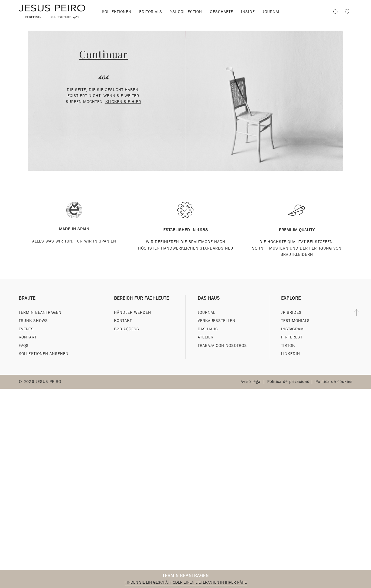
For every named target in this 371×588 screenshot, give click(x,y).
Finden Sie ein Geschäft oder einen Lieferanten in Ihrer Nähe (186, 582)
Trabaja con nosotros (222, 345)
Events (26, 329)
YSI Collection (186, 12)
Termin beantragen (186, 575)
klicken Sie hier (123, 102)
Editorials (151, 12)
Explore (291, 298)
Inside (248, 12)
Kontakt (28, 337)
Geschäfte (222, 12)
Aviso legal (251, 382)
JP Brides (291, 312)
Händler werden (133, 312)
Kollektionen (117, 12)
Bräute (27, 298)
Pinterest (292, 337)
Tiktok (288, 345)
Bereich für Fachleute (141, 298)
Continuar (103, 54)
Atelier (206, 337)
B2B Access (127, 329)
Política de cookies (334, 382)
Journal (206, 312)
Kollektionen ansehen (44, 354)
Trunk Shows (33, 321)
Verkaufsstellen (217, 321)
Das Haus (209, 298)
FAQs (24, 345)
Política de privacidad (288, 382)
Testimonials (295, 321)
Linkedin (291, 354)
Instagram (292, 329)
